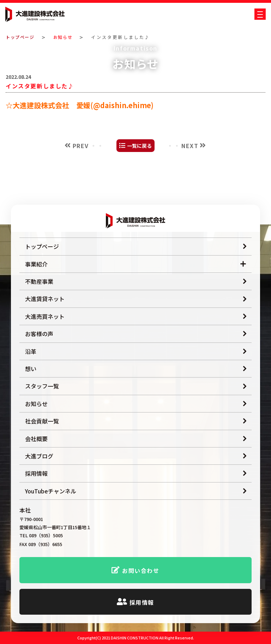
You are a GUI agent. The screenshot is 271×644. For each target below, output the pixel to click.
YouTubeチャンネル (51, 491)
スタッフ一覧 (42, 386)
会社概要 (36, 439)
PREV (81, 186)
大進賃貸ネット (45, 299)
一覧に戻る (139, 186)
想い (31, 369)
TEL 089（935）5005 (41, 536)
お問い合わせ (141, 570)
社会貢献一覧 (42, 421)
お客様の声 (39, 334)
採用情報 (36, 473)
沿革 (31, 351)
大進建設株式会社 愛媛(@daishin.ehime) (83, 145)
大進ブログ (39, 456)
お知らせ (67, 37)
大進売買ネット (45, 316)
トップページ (22, 37)
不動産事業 (39, 281)
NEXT (190, 186)
